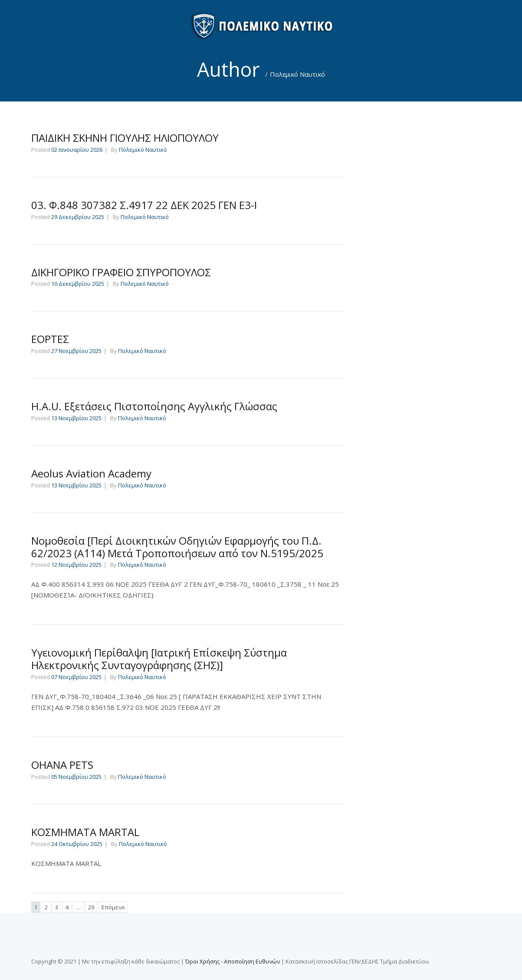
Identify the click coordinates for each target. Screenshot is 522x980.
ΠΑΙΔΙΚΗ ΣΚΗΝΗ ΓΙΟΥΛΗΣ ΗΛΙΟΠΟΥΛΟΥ (125, 138)
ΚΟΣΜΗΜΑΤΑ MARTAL (85, 832)
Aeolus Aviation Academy (91, 473)
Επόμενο (113, 907)
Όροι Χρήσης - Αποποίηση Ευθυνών (233, 961)
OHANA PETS (62, 765)
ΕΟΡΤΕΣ (50, 339)
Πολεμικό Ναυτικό (297, 74)
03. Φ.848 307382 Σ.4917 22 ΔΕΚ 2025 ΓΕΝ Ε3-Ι (144, 205)
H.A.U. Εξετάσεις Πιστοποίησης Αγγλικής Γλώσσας (154, 406)
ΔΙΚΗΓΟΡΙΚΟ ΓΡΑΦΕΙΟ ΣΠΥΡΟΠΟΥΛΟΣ (121, 272)
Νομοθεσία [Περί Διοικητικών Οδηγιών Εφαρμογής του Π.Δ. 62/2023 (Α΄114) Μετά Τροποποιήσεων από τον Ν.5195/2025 (177, 547)
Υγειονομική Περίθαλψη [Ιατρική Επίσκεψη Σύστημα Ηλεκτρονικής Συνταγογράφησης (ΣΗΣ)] (159, 659)
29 (91, 907)
